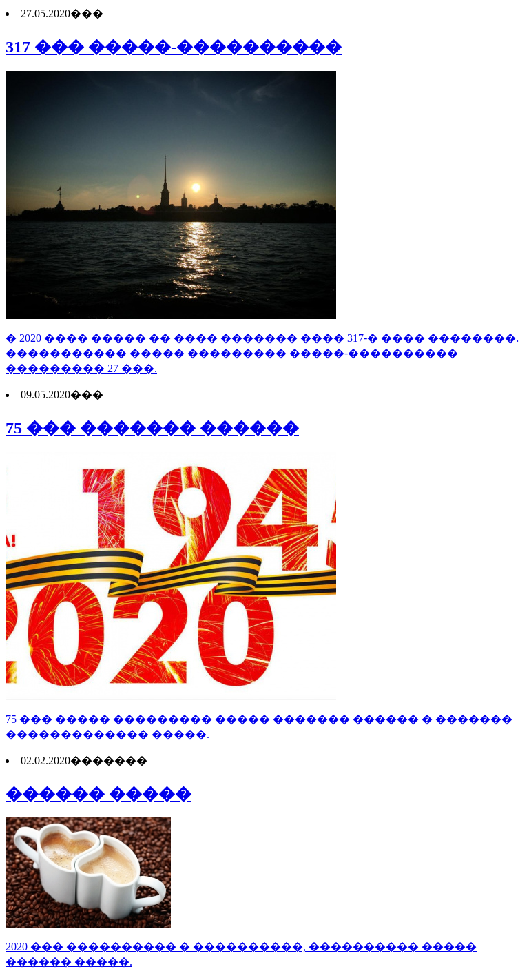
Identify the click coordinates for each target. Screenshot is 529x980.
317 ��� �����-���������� (174, 47)
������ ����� (98, 794)
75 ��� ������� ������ (152, 428)
